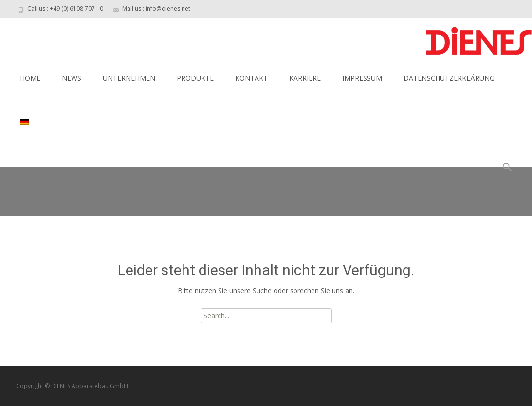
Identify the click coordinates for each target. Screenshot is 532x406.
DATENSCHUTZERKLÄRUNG (449, 78)
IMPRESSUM (362, 78)
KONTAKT (251, 78)
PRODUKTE (195, 78)
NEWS (72, 78)
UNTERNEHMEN (129, 78)
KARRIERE (305, 78)
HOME (30, 78)
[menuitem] (25, 122)
